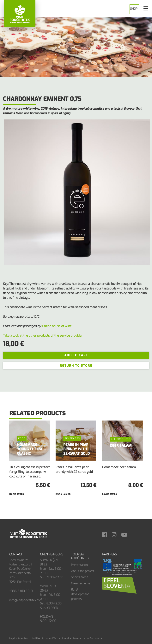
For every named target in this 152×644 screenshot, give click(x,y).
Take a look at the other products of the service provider (43, 336)
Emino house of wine (57, 326)
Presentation (79, 565)
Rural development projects (80, 594)
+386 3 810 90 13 (21, 591)
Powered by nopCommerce (88, 638)
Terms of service (62, 638)
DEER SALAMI (121, 446)
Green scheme (81, 583)
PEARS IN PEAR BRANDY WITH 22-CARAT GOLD (76, 449)
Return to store (76, 366)
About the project (83, 571)
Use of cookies (44, 638)
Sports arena (80, 577)
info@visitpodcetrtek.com (26, 600)
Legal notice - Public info (22, 638)
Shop (134, 9)
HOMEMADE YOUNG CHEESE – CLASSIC (31, 449)
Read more (17, 494)
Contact (16, 554)
